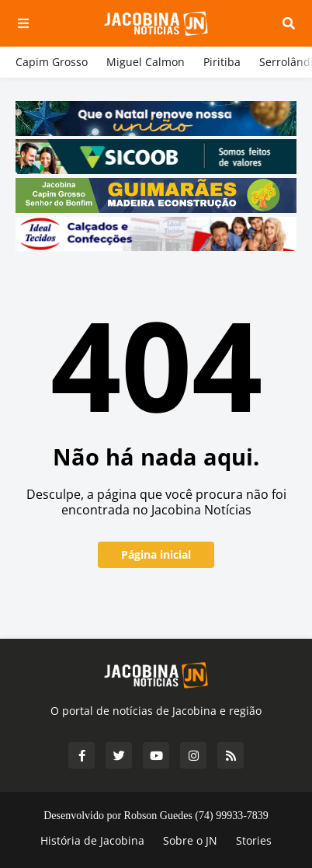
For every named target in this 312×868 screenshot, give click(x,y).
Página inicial (156, 554)
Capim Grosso (52, 62)
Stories (254, 840)
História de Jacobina (92, 840)
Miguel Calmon (146, 62)
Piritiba (222, 62)
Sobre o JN (190, 840)
